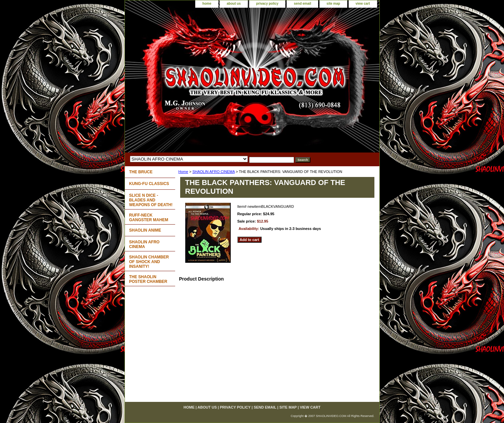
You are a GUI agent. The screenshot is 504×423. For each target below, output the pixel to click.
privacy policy (267, 4)
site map (333, 4)
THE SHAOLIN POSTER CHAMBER (148, 279)
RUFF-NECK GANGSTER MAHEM (149, 218)
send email (302, 4)
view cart (363, 4)
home (207, 4)
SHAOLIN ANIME (145, 230)
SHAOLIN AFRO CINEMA (213, 172)
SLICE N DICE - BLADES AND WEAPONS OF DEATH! (151, 200)
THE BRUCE (141, 172)
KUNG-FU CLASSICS (149, 184)
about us (234, 4)
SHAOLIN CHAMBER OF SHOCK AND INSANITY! (149, 262)
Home (183, 172)
